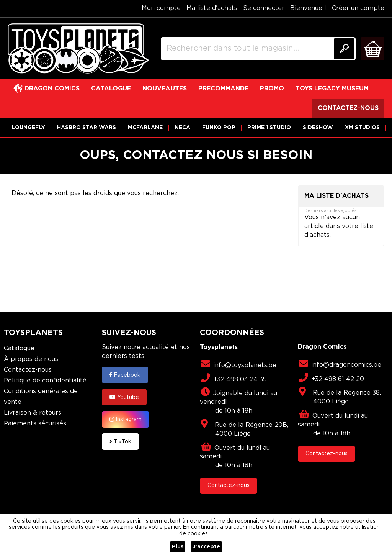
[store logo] (78, 49)
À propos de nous (31, 359)
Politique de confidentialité (45, 381)
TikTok (120, 441)
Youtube (124, 397)
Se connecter (264, 8)
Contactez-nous (28, 370)
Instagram (126, 419)
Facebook (125, 375)
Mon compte (161, 8)
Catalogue (19, 349)
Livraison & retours (33, 413)
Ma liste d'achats (212, 8)
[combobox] (258, 49)
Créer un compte (358, 8)
